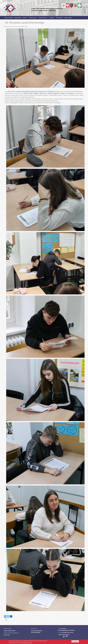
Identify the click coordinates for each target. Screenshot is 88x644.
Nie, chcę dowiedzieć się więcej (25, 643)
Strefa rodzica (43, 18)
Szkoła (25, 18)
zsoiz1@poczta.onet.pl (68, 632)
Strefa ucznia (33, 18)
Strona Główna (9, 18)
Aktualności (18, 18)
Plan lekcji (60, 18)
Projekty (52, 18)
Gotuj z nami (68, 18)
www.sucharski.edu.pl (64, 635)
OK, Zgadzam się (75, 641)
